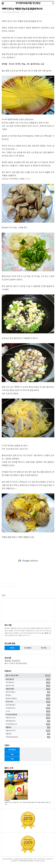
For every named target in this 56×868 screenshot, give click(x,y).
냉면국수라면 (28, 686)
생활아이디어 (23, 635)
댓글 (3, 595)
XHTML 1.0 (44, 859)
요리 (16, 633)
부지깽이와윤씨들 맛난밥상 (28, 3)
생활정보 (13, 628)
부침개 (28, 628)
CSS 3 (51, 859)
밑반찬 (47, 628)
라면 (24, 633)
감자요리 (20, 628)
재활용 (38, 628)
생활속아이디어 (9, 633)
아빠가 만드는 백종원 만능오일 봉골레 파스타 (22, 9)
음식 (47, 633)
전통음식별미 (28, 689)
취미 (37, 633)
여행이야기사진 (28, 718)
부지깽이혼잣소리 (28, 724)
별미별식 (7, 628)
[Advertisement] (28, 561)
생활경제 (28, 734)
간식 (29, 635)
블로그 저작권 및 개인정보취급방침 (16, 663)
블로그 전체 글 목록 (28, 676)
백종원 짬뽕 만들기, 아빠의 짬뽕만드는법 (18, 537)
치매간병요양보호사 (28, 737)
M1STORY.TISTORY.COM (29, 859)
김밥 (24, 628)
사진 (44, 631)
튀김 (40, 633)
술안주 (43, 628)
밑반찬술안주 (30, 633)
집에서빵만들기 (28, 705)
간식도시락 (38, 631)
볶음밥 (33, 628)
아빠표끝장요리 (28, 721)
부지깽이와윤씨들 (28, 715)
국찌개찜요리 (28, 683)
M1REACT (10, 859)
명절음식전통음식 (28, 699)
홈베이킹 (12, 635)
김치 (17, 635)
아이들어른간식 (30, 631)
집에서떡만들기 (28, 692)
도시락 (20, 633)
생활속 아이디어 (14, 631)
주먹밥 (22, 631)
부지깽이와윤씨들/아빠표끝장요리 (11, 12)
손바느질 (48, 631)
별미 (43, 633)
